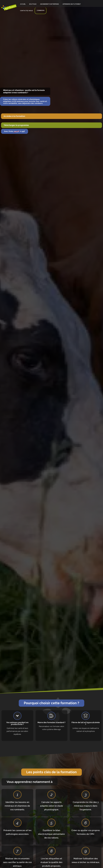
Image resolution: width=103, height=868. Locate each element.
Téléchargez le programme (16, 125)
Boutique (30, 3)
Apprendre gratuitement (65, 3)
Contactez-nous (82, 3)
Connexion (23, 7)
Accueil (22, 3)
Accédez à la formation (14, 116)
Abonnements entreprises (44, 3)
